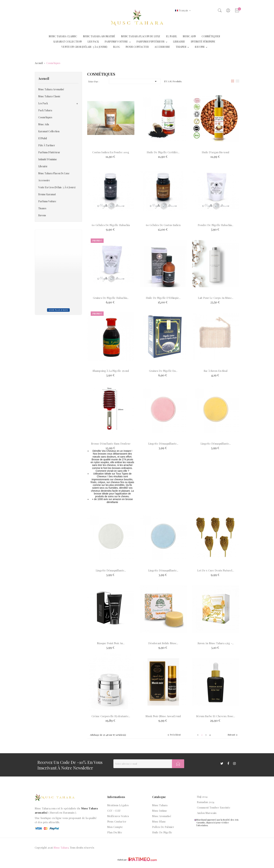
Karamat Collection (49, 131)
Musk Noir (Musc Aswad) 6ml (163, 716)
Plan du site (115, 832)
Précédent (174, 735)
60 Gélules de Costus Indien (163, 225)
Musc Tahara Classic (49, 96)
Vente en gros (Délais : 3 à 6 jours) (57, 187)
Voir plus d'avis (58, 310)
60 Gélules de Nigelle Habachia (111, 225)
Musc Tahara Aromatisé (51, 89)
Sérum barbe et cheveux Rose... (216, 716)
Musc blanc (159, 821)
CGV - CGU (114, 811)
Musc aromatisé (162, 816)
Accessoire (44, 180)
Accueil (44, 79)
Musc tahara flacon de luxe (54, 173)
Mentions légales (118, 805)
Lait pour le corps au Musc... (216, 298)
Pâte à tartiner (47, 145)
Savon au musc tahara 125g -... (216, 643)
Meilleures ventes (118, 816)
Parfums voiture (47, 201)
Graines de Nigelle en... (163, 371)
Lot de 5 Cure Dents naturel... (216, 570)
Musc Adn (44, 124)
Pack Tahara (45, 110)
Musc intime (160, 811)
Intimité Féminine (48, 159)
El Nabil (43, 138)
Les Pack (43, 103)
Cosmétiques (45, 117)
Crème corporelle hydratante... (111, 716)
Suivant (233, 735)
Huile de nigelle (162, 832)
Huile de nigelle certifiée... (163, 152)
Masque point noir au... (111, 643)
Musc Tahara (160, 805)
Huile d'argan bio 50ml (216, 152)
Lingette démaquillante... (163, 444)
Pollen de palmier (163, 827)
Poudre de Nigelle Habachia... (216, 225)
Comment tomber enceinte (214, 807)
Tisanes (42, 208)
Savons (42, 215)
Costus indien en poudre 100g (111, 152)
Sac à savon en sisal (216, 371)
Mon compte (115, 827)
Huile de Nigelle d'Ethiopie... (163, 298)
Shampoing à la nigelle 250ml (111, 371)
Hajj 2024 (202, 797)
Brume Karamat (47, 194)
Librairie (43, 166)
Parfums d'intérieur (49, 152)
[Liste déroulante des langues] (183, 10)
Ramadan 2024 (206, 802)
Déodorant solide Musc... (163, 643)
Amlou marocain (207, 813)
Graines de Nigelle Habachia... (111, 298)
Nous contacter (117, 821)
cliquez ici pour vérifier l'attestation (213, 824)
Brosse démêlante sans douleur (111, 444)
